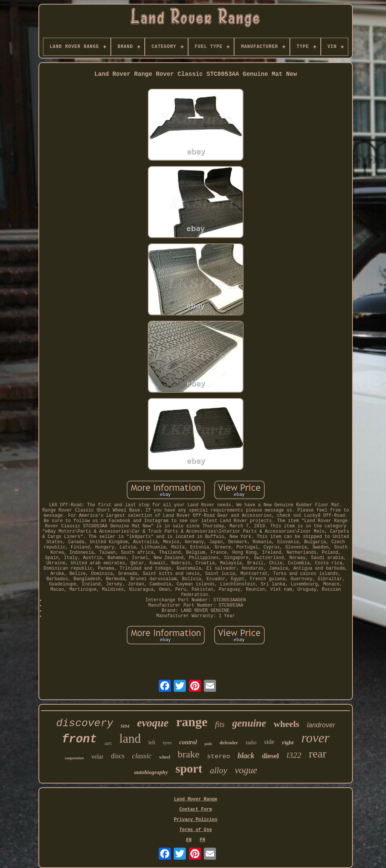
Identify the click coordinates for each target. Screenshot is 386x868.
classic (142, 756)
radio (251, 743)
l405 (108, 744)
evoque (153, 723)
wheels (286, 724)
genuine (249, 723)
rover (315, 738)
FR (202, 840)
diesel (270, 756)
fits (220, 724)
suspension (74, 758)
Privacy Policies (195, 820)
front (79, 739)
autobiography (151, 772)
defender (229, 743)
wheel (165, 757)
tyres (167, 743)
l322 (294, 755)
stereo (218, 757)
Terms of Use (196, 830)
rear (318, 754)
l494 (125, 726)
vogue (246, 770)
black (246, 756)
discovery (85, 723)
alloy (219, 770)
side (269, 742)
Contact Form (196, 810)
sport (189, 768)
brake (188, 754)
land (130, 739)
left (152, 743)
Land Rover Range (195, 799)
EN (189, 840)
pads (208, 744)
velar (97, 757)
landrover (321, 725)
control (188, 742)
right (288, 742)
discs (118, 756)
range (192, 722)
